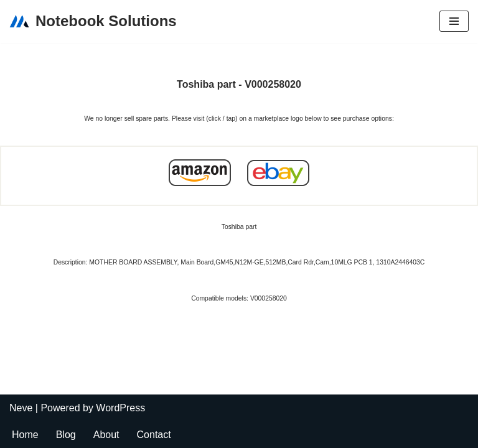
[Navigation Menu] (454, 21)
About (106, 435)
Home (25, 435)
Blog (66, 435)
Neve (21, 408)
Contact (154, 435)
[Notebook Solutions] (93, 21)
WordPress (120, 408)
